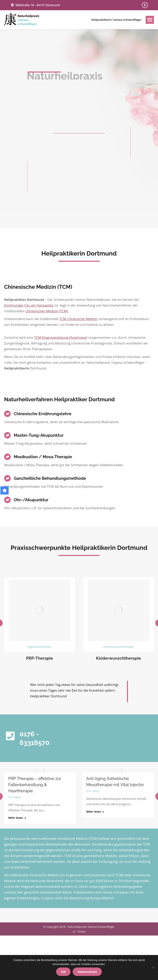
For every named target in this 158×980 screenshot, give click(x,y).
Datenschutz (87, 972)
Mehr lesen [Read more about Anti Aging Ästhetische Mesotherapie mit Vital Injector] (95, 812)
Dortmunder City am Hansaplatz (29, 305)
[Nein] (153, 967)
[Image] (39, 610)
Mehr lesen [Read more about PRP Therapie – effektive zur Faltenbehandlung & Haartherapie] (17, 818)
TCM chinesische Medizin (79, 319)
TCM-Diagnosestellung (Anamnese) (61, 338)
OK (63, 972)
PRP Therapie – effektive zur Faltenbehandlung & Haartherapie (35, 785)
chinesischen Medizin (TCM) (47, 311)
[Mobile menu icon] (150, 20)
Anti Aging (15, 797)
